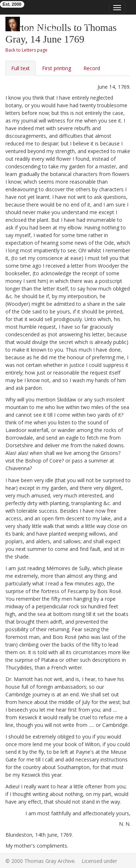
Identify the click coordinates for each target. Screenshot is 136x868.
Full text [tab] (20, 68)
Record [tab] (92, 68)
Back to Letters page (26, 50)
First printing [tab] (57, 68)
